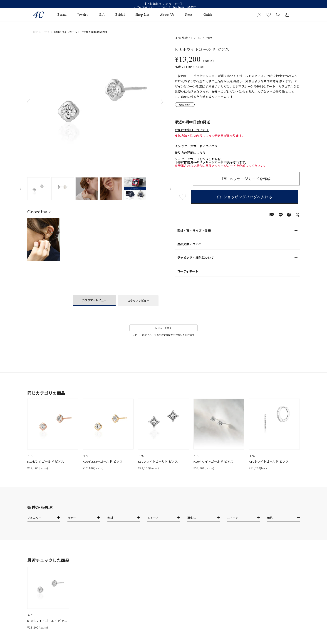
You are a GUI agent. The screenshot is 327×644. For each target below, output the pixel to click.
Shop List (142, 15)
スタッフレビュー (138, 302)
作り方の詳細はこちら (190, 154)
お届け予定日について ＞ (192, 131)
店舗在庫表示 (188, 105)
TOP (35, 32)
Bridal (120, 15)
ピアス (46, 32)
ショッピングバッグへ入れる (246, 198)
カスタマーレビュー (94, 301)
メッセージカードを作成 (250, 180)
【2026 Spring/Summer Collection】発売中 (164, 7)
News (189, 15)
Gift (102, 15)
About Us (167, 15)
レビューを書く (163, 329)
